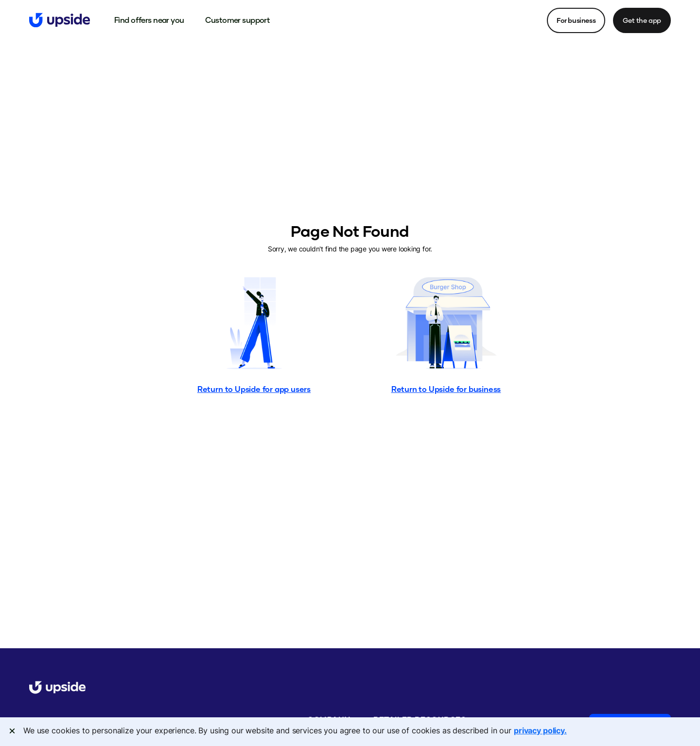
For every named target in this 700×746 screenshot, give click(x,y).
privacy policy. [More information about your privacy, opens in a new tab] (540, 730)
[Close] (12, 731)
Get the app (642, 20)
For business (576, 20)
